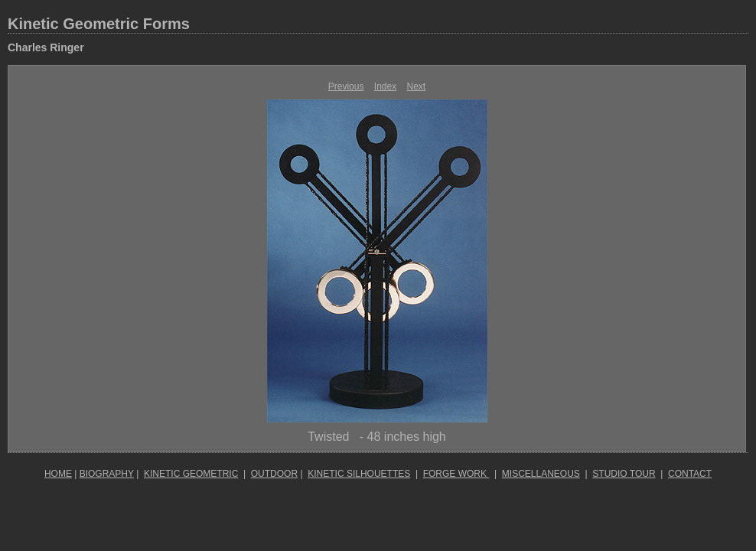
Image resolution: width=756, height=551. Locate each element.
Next (417, 86)
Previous (346, 86)
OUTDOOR (274, 474)
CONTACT (690, 474)
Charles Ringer (46, 47)
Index (385, 86)
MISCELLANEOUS (541, 474)
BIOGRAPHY (107, 474)
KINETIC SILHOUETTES (359, 474)
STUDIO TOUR (624, 474)
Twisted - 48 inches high (377, 437)
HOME (58, 474)
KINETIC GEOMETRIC (191, 474)
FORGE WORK (456, 474)
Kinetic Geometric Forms (99, 24)
